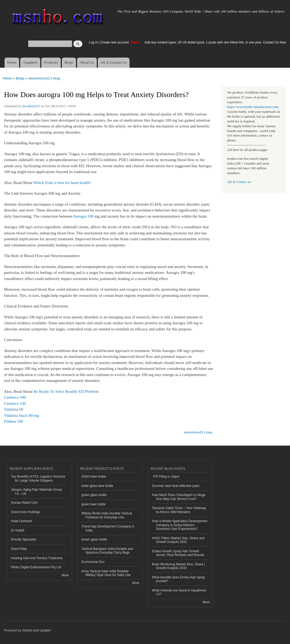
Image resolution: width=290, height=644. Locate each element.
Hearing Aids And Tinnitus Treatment (37, 558)
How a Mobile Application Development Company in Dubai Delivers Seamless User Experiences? (180, 525)
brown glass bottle (94, 539)
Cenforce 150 (15, 403)
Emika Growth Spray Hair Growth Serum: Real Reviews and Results (178, 553)
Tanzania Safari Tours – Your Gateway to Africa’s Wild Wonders (179, 510)
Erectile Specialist (24, 539)
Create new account (115, 42)
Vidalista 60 (14, 409)
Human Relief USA (24, 503)
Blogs (69, 63)
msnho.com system (37, 630)
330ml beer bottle (94, 477)
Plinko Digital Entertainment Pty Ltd (36, 567)
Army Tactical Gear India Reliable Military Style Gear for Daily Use (106, 573)
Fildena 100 (13, 421)
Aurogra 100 (83, 216)
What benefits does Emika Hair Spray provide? (178, 579)
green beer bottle (94, 504)
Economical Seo (93, 562)
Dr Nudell (18, 530)
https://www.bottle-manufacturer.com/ (253, 107)
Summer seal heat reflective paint (176, 486)
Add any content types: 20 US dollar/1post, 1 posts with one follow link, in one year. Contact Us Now (215, 42)
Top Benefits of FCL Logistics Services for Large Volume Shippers (38, 478)
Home (12, 63)
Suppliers (30, 63)
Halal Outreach (22, 521)
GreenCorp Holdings (25, 512)
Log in (93, 42)
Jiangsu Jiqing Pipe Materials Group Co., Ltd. (37, 491)
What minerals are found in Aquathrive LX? (179, 592)
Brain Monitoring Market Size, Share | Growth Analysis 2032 (178, 566)
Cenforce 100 (15, 397)
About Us (87, 63)
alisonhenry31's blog (44, 78)
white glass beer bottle (97, 486)
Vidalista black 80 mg (21, 415)
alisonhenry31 (31, 106)
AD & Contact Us (114, 63)
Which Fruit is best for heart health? (62, 183)
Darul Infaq (19, 549)
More (65, 575)
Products (51, 63)
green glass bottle (94, 495)
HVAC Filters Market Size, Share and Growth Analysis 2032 (178, 540)
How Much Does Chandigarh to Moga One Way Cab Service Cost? (179, 497)
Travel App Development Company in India (108, 528)
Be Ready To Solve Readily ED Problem (66, 391)
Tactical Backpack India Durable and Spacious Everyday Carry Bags (107, 551)
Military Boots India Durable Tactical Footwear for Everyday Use (107, 515)
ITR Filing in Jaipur (166, 477)
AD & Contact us (239, 182)
